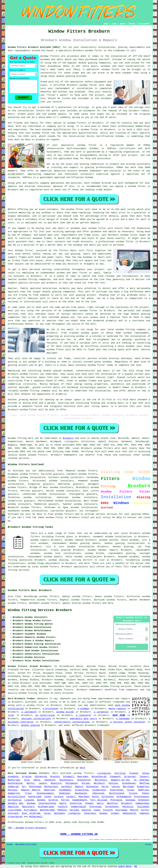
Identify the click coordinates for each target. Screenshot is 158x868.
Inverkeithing (47, 803)
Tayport (144, 777)
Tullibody (143, 807)
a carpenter (101, 712)
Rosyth (134, 810)
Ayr (24, 787)
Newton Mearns (31, 790)
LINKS (114, 24)
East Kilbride (31, 813)
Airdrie (53, 800)
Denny (37, 780)
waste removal (117, 709)
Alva (27, 780)
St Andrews (141, 780)
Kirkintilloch (16, 797)
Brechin (55, 777)
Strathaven (112, 807)
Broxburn (68, 438)
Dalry (100, 803)
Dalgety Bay (16, 803)
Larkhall (66, 787)
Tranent (134, 773)
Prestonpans (142, 797)
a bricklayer (51, 709)
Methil (31, 783)
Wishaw (31, 803)
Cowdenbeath (80, 800)
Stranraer (130, 777)
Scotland (66, 773)
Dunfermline (15, 783)
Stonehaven (129, 783)
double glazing (30, 725)
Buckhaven (81, 793)
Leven (48, 797)
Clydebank (65, 790)
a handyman (123, 719)
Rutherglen (51, 787)
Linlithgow (14, 810)
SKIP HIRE (119, 715)
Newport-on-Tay (120, 780)
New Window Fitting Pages (26, 844)
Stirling (120, 773)
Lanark (43, 783)
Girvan (86, 783)
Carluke (74, 810)
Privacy (148, 844)
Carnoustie (14, 800)
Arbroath (13, 813)
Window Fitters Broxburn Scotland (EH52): (35, 47)
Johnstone (98, 793)
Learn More (125, 866)
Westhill (112, 803)
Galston (86, 810)
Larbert (71, 797)
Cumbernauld (78, 807)
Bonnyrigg (14, 780)
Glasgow (130, 800)
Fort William (99, 800)
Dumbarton (14, 793)
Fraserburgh (15, 817)
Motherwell (36, 817)
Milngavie (72, 783)
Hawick (79, 787)
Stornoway (121, 810)
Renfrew (144, 783)
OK (136, 866)
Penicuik (128, 807)
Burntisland (117, 793)
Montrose (49, 790)
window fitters (84, 773)
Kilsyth (108, 810)
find (18, 596)
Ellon (131, 790)
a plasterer (84, 715)
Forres (65, 800)
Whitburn (99, 783)
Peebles (62, 810)
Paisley (12, 790)
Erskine (27, 777)
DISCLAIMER (144, 24)
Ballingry (28, 807)
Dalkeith (50, 780)
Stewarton (143, 787)
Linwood (29, 800)
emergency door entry (84, 719)
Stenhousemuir (45, 793)
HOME (106, 24)
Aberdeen (84, 797)
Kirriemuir (31, 810)
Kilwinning (82, 790)
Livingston (104, 773)
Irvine (133, 793)
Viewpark (115, 777)
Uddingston (129, 813)
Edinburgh (41, 777)
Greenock (144, 800)
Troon (28, 793)
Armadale (13, 777)
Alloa (146, 773)
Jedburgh (13, 787)
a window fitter (34, 705)
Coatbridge (35, 797)
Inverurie (76, 803)
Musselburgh (99, 777)
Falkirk (63, 807)
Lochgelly (74, 813)
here (82, 768)
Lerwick (59, 797)
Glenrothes (117, 790)
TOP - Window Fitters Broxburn (27, 828)
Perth (105, 787)
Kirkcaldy (108, 797)
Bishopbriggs (46, 807)
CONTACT (132, 24)
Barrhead (128, 787)
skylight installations (36, 719)
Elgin (146, 793)
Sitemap (10, 844)
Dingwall (69, 777)
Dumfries (144, 790)
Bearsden (83, 777)
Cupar (97, 810)
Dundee (41, 800)
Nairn (63, 803)
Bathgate (59, 813)
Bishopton (92, 787)
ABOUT (123, 24)
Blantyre (56, 783)
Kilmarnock (99, 790)
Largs (47, 813)
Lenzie (116, 787)
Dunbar (104, 813)
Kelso (95, 797)
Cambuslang (142, 803)
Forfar (145, 810)
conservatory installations (72, 722)
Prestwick (116, 800)
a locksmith (29, 712)
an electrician (45, 715)
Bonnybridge (47, 810)
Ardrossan (95, 807)
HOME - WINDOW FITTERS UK (79, 834)
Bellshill (101, 780)
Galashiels (66, 780)
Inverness (90, 813)
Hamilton (13, 807)
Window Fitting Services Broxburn (40, 610)
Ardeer (115, 813)
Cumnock (144, 813)
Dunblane (65, 793)
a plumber (84, 709)
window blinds (65, 712)
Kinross (113, 783)
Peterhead (35, 787)
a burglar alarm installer (128, 722)
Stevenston (84, 780)
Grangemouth (124, 797)
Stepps (89, 803)
